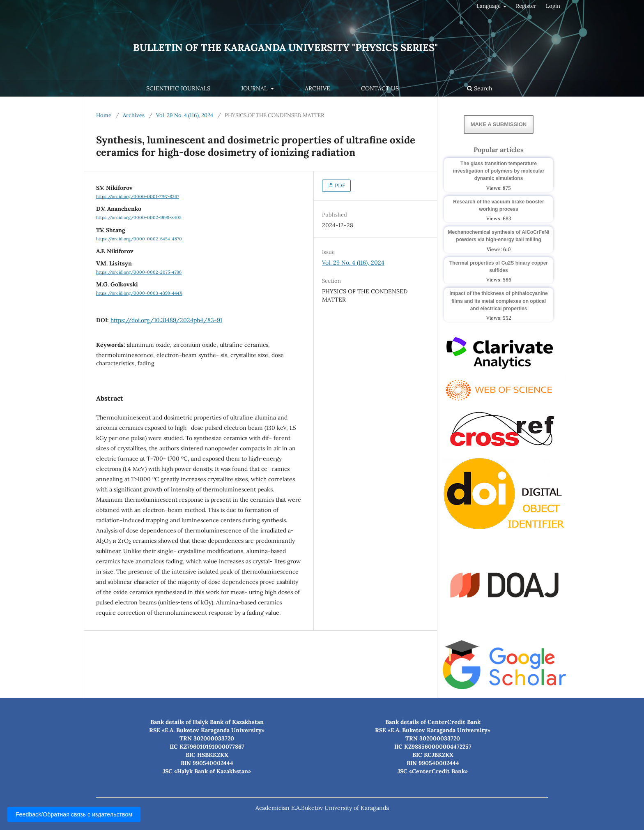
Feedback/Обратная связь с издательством (74, 814)
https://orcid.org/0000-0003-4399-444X (139, 293)
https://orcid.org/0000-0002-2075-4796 (139, 272)
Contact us (380, 88)
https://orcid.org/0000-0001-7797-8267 (138, 196)
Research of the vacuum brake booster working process (498, 205)
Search (480, 88)
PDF (339, 186)
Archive (317, 88)
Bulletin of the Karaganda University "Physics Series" (285, 47)
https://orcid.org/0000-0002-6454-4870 (139, 239)
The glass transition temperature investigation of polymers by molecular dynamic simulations (499, 171)
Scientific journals (178, 88)
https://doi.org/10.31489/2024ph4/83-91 (166, 320)
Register (526, 6)
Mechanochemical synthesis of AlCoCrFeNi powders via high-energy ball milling (499, 236)
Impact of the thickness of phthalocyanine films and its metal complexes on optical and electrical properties (498, 301)
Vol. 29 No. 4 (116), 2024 (185, 115)
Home (104, 115)
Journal (255, 88)
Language (489, 6)
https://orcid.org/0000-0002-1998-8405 (139, 218)
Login (553, 6)
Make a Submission (499, 124)
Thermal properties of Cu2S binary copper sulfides (499, 267)
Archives (134, 115)
